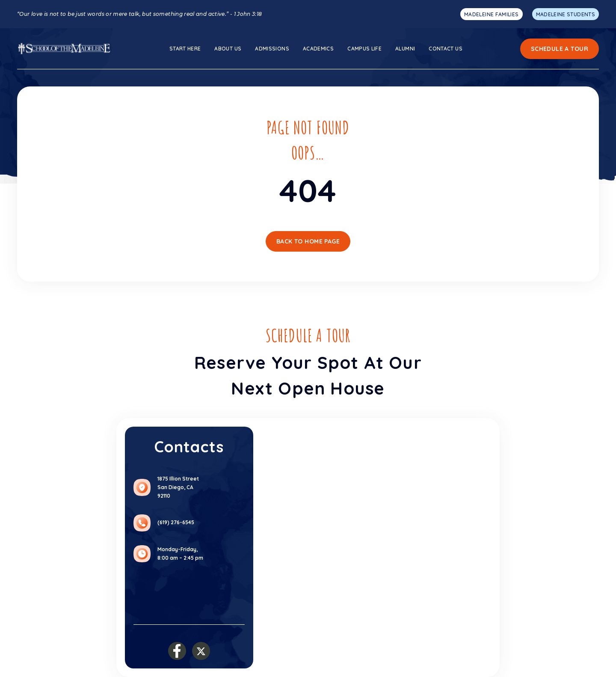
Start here (185, 49)
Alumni (405, 49)
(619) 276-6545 (176, 522)
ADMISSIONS (272, 49)
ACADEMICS (318, 49)
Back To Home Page (308, 241)
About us (228, 49)
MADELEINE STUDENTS (566, 14)
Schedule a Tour (560, 49)
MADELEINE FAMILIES (491, 14)
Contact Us (446, 49)
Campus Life (364, 49)
